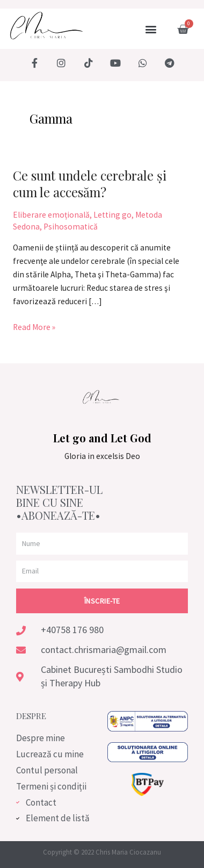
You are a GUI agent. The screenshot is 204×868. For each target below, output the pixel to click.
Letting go (112, 215)
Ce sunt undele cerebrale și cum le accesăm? (90, 184)
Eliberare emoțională (51, 215)
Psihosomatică (71, 227)
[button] (151, 29)
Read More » (34, 327)
